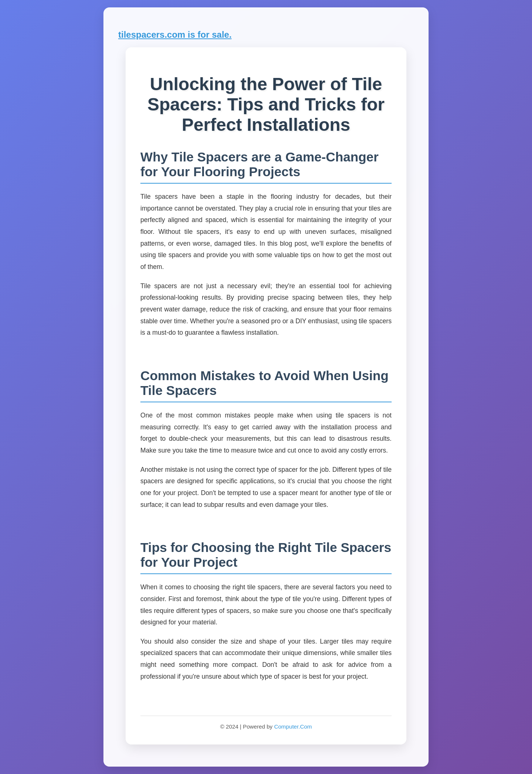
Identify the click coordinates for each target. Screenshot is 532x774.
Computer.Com (293, 727)
